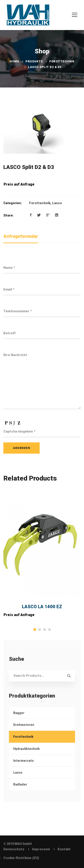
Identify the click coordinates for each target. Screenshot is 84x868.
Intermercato (24, 767)
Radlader (20, 790)
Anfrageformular (21, 236)
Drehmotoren (24, 731)
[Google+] (48, 215)
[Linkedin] (57, 215)
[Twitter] (39, 215)
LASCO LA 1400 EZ (42, 607)
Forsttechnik (62, 61)
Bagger (19, 719)
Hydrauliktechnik (26, 754)
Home (14, 61)
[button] (35, 630)
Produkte (34, 61)
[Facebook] (31, 215)
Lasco (57, 203)
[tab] (21, 237)
